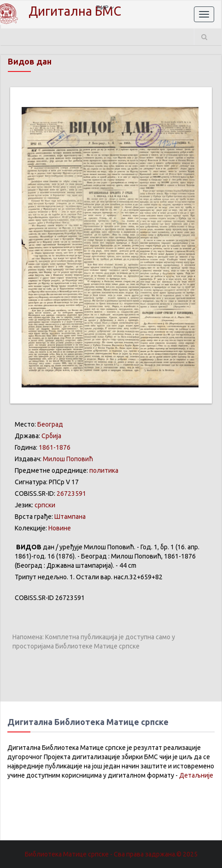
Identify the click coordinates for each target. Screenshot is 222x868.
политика (104, 470)
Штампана (70, 517)
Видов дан (30, 61)
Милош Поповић (68, 459)
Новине (60, 528)
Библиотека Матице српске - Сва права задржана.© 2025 (111, 854)
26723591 (71, 493)
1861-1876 (55, 447)
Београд (50, 424)
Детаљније (196, 775)
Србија (51, 436)
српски (45, 505)
